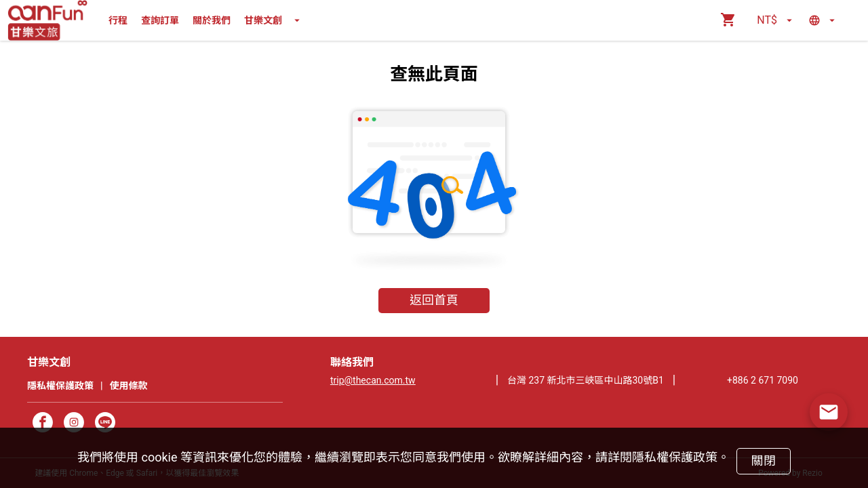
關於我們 (212, 20)
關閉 (763, 461)
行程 (118, 20)
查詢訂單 (160, 20)
